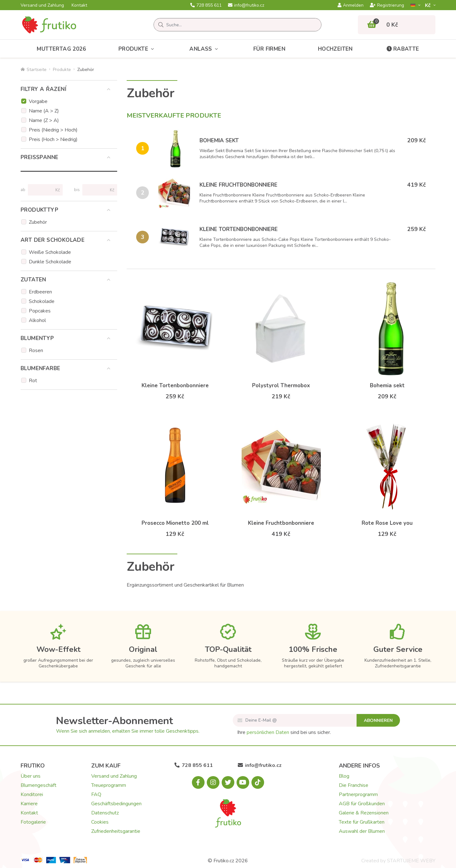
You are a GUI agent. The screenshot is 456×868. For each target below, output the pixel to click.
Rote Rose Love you (387, 523)
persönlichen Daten (268, 732)
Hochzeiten (335, 49)
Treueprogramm (109, 785)
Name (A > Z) (44, 111)
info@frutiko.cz (246, 5)
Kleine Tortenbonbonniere (239, 229)
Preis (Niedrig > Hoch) (53, 130)
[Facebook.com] (198, 782)
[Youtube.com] (243, 782)
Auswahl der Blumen (362, 831)
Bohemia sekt (219, 141)
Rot (33, 381)
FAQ (96, 794)
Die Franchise (354, 785)
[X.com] (228, 782)
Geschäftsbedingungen (116, 804)
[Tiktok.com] (258, 782)
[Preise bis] (97, 190)
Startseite (34, 70)
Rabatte (402, 49)
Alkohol (37, 320)
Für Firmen (269, 49)
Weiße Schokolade (50, 252)
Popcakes (40, 311)
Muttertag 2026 (61, 49)
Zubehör (38, 222)
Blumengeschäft (38, 785)
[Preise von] (43, 190)
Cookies (100, 822)
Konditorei (32, 794)
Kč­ (428, 5)
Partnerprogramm (358, 794)
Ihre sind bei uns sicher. (284, 732)
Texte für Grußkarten (362, 822)
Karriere (29, 804)
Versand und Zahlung (42, 5)
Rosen (36, 350)
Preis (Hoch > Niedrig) (53, 139)
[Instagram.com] (213, 782)
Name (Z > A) (44, 120)
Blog (344, 776)
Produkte (138, 49)
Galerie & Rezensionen (364, 813)
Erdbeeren (40, 292)
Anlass (205, 49)
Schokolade (42, 301)
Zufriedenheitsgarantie (116, 831)
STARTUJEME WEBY (411, 861)
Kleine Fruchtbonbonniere (238, 185)
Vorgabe (38, 101)
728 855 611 (206, 5)
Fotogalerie (33, 822)
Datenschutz (105, 813)
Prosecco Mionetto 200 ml (175, 523)
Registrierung (387, 5)
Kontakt (79, 5)
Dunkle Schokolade (50, 262)
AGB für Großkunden (362, 804)
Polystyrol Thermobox (281, 386)
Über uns (31, 776)
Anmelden (351, 5)
